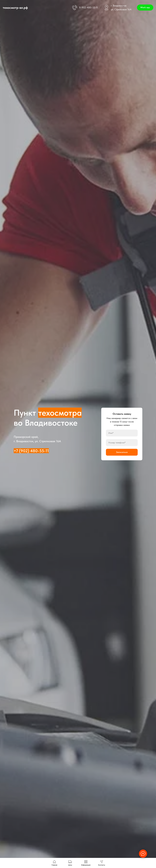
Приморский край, (26, 437)
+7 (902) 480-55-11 (31, 451)
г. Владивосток (119, 6)
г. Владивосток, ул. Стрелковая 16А (37, 441)
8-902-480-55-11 (88, 7)
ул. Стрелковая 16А (121, 9)
